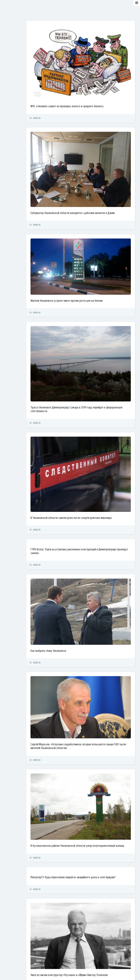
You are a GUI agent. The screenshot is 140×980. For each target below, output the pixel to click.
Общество (8, 61)
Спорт (6, 75)
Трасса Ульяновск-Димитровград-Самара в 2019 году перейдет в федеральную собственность (92, 347)
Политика (8, 39)
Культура (8, 68)
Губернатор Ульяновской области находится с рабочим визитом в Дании (92, 180)
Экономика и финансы (14, 46)
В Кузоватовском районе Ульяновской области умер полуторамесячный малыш (85, 726)
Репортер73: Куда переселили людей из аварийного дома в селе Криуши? (91, 761)
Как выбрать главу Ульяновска (72, 559)
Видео (7, 97)
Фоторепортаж (11, 90)
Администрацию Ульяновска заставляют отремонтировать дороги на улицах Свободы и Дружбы (92, 933)
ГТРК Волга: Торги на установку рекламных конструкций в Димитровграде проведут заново (88, 475)
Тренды (7, 82)
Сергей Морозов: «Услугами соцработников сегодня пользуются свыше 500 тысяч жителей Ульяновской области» (92, 640)
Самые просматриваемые (87, 14)
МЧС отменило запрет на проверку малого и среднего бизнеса (91, 89)
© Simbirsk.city (61, 973)
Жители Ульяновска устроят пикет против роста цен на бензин (90, 256)
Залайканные (58, 14)
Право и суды (10, 53)
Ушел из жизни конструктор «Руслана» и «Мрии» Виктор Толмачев (87, 847)
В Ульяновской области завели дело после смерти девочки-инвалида (89, 440)
